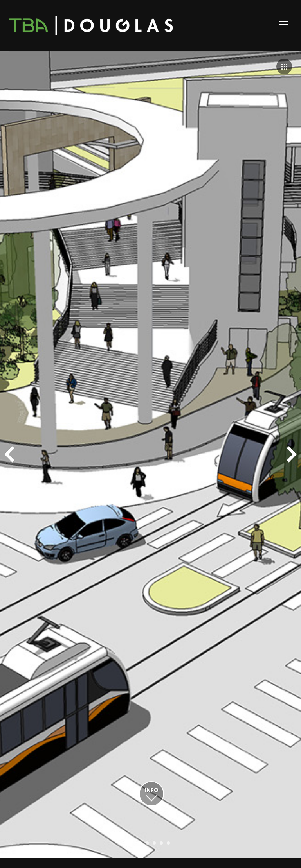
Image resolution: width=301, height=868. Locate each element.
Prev (9, 454)
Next (292, 454)
